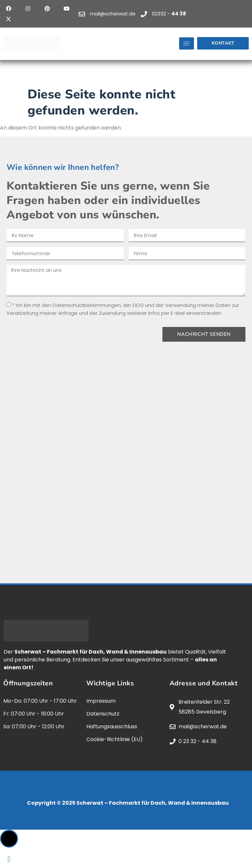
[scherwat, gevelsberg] (126, 446)
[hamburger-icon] (187, 43)
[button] (9, 839)
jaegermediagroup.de (95, 816)
